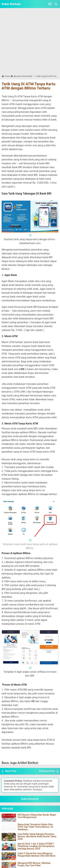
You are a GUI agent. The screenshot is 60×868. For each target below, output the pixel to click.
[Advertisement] (30, 41)
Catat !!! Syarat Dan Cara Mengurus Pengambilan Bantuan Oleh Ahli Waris (36, 855)
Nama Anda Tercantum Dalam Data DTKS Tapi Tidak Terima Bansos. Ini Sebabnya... (35, 827)
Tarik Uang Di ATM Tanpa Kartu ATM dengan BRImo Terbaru (28, 86)
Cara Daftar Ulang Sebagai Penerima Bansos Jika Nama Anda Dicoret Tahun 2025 (37, 837)
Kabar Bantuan (11, 4)
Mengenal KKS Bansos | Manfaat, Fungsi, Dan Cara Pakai (34, 864)
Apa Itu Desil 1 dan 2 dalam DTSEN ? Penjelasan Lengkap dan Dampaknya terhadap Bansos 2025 (36, 846)
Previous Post (47, 771)
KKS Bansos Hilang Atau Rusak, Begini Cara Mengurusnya (37, 816)
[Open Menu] (50, 4)
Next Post (11, 771)
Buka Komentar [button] (30, 799)
